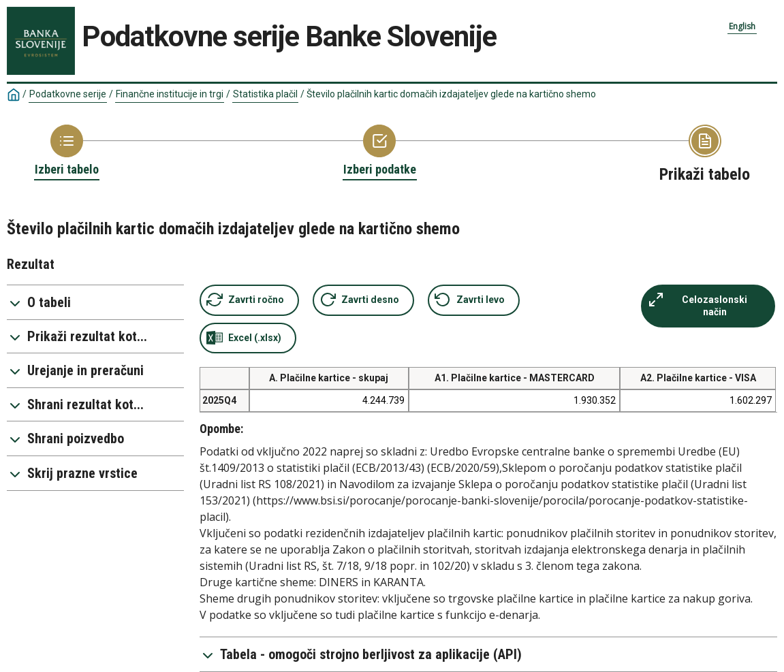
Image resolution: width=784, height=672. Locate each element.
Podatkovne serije (68, 94)
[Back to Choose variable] (380, 151)
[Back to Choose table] (67, 151)
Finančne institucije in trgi (170, 94)
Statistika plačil (265, 94)
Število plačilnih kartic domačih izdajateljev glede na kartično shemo (451, 94)
